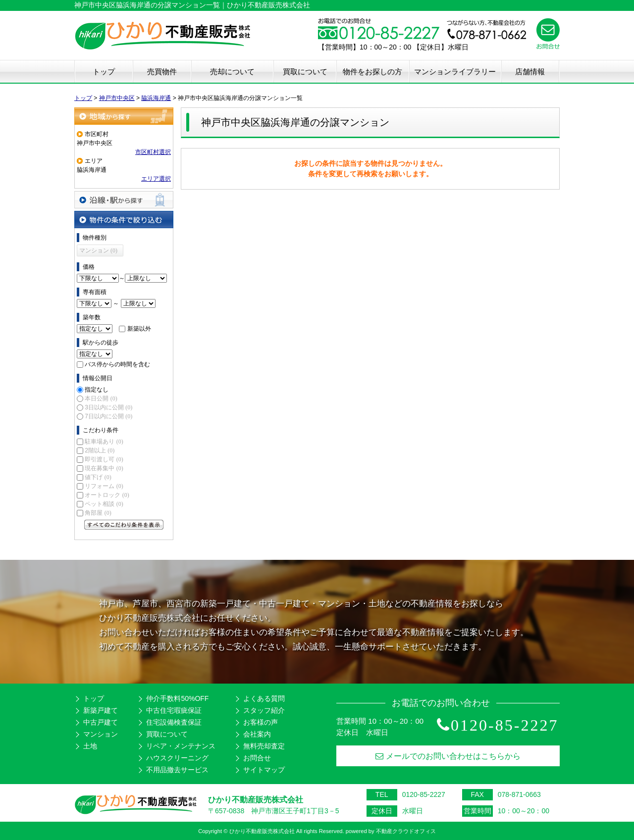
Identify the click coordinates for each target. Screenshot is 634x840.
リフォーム (104, 486)
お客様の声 (261, 722)
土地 (90, 746)
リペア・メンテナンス (181, 746)
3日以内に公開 (108, 407)
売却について (232, 72)
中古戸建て (101, 722)
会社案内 (257, 734)
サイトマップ (264, 770)
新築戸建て (101, 710)
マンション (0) (98, 250)
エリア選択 (156, 179)
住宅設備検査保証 (174, 722)
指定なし (97, 390)
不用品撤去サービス (177, 770)
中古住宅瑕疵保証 (174, 710)
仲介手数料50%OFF (177, 698)
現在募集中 (104, 468)
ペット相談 (104, 504)
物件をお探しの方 (372, 72)
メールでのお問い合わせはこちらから (448, 756)
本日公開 (101, 398)
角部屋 (98, 513)
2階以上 (100, 450)
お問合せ (257, 758)
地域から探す (124, 116)
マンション (101, 734)
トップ (104, 72)
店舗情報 (530, 72)
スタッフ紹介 (264, 710)
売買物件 (162, 72)
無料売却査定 (264, 746)
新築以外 (139, 329)
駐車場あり (104, 442)
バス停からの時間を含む (117, 364)
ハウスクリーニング (177, 758)
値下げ (98, 477)
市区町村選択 (153, 152)
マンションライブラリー (455, 72)
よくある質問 (264, 698)
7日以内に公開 (108, 416)
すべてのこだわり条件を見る (124, 525)
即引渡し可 (104, 459)
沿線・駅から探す (124, 200)
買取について (305, 72)
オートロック (107, 495)
